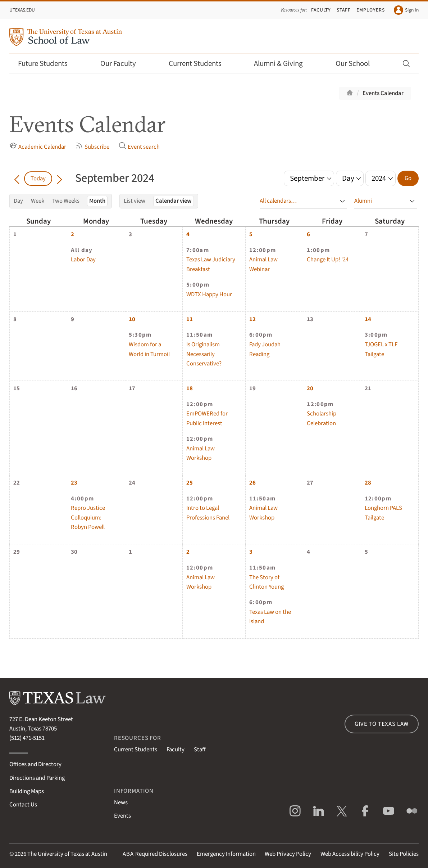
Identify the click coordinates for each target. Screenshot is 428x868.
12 (252, 319)
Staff (344, 10)
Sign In (406, 10)
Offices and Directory (35, 764)
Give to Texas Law (382, 724)
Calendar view (174, 201)
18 (190, 388)
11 (190, 319)
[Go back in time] (17, 179)
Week (38, 201)
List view (135, 201)
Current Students (200, 64)
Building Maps (27, 791)
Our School (358, 64)
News (121, 802)
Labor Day (83, 260)
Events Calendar (383, 93)
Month (97, 201)
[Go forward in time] (60, 179)
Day (18, 201)
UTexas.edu (22, 10)
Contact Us (23, 805)
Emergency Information (226, 854)
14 (368, 319)
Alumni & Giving (283, 64)
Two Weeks (66, 201)
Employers (371, 10)
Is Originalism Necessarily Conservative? (204, 354)
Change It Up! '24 (328, 260)
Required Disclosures (155, 854)
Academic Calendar (38, 147)
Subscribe (92, 147)
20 (310, 388)
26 (252, 483)
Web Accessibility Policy (350, 854)
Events (122, 816)
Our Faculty (123, 64)
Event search (139, 147)
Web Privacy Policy (288, 854)
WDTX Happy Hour (209, 294)
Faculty (321, 10)
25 (190, 483)
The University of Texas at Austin (67, 854)
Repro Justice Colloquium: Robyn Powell (88, 518)
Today (38, 179)
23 (74, 483)
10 (132, 319)
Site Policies (404, 854)
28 (368, 483)
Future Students (48, 64)
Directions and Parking (37, 778)
